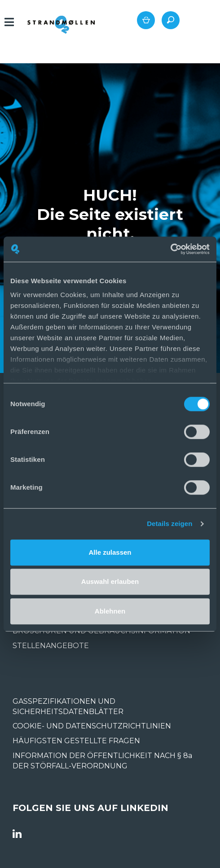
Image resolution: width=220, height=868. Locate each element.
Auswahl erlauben (110, 581)
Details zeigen (169, 524)
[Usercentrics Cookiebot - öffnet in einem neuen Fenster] (170, 249)
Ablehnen (110, 611)
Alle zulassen (110, 552)
